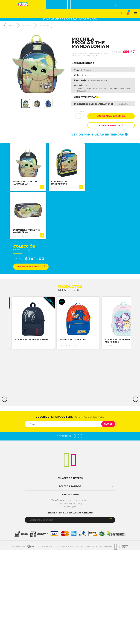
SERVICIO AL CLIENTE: (70, 500)
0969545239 (70, 506)
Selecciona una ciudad (41, 519)
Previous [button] (4, 399)
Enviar (108, 423)
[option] (28, 167)
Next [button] (136, 399)
